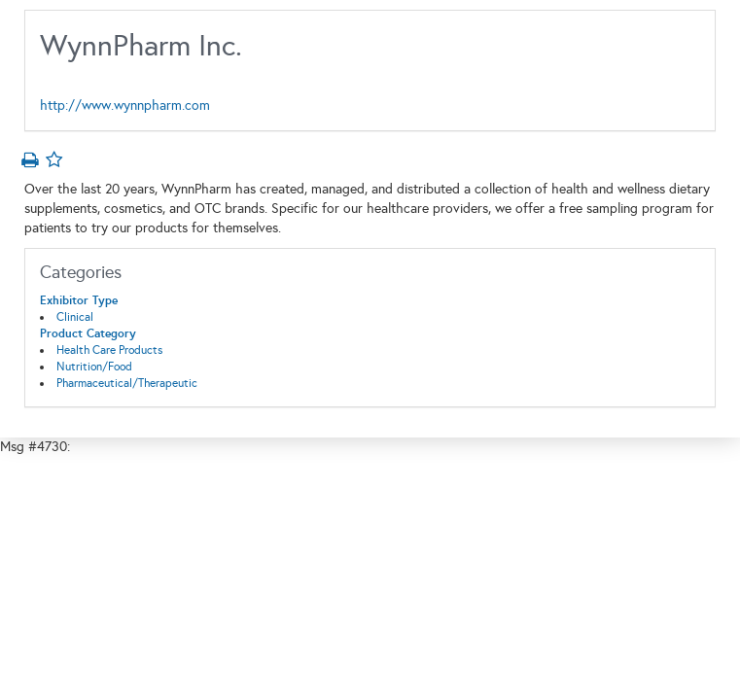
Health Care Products (109, 350)
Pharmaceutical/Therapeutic (127, 383)
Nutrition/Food (94, 367)
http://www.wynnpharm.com (125, 105)
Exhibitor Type (79, 300)
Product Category (88, 333)
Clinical (75, 317)
